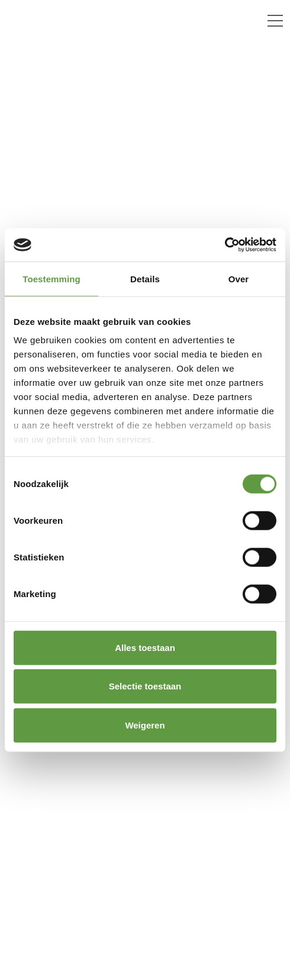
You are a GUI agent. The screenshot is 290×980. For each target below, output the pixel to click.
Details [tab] (145, 278)
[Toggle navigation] (275, 21)
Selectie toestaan (145, 686)
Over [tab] (239, 278)
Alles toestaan (145, 647)
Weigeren (145, 725)
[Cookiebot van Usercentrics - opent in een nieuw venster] (225, 245)
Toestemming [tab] (51, 278)
